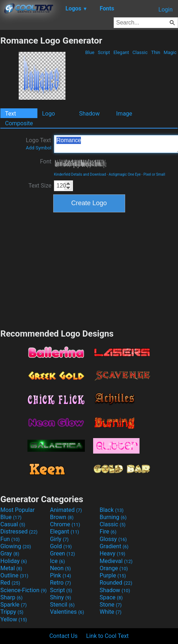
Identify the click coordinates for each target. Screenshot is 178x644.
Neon (60, 568)
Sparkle (13, 605)
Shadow (89, 114)
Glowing (16, 546)
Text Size (40, 186)
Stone (111, 605)
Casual (13, 524)
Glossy (113, 539)
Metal (11, 568)
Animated (66, 510)
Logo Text (39, 144)
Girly (59, 539)
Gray (10, 553)
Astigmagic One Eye (125, 174)
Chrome (65, 524)
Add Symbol (39, 148)
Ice (57, 561)
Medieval (116, 561)
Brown (62, 517)
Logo (49, 114)
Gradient (114, 546)
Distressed (19, 532)
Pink (61, 575)
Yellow (14, 619)
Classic (140, 52)
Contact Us (63, 636)
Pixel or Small (154, 174)
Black (112, 510)
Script (104, 52)
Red (10, 583)
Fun (10, 539)
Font (46, 161)
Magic (170, 52)
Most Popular (18, 510)
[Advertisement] (89, 270)
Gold (61, 546)
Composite (19, 123)
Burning (113, 517)
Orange (114, 568)
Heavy (112, 553)
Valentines (67, 612)
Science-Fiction (24, 590)
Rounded (116, 583)
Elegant (121, 52)
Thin (156, 52)
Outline (14, 575)
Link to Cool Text (108, 636)
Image (124, 114)
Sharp (12, 597)
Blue (90, 52)
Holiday (14, 561)
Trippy (12, 612)
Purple (113, 575)
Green (63, 553)
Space (111, 597)
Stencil (62, 605)
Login (166, 10)
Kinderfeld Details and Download (80, 174)
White (111, 612)
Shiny (61, 597)
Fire (108, 532)
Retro (60, 583)
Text (10, 114)
